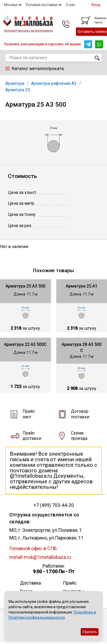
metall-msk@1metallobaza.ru (40, 557)
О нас (70, 5)
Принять (90, 632)
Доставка (30, 583)
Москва (11, 5)
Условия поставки (41, 5)
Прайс (70, 583)
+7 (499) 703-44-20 (54, 505)
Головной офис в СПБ (33, 548)
